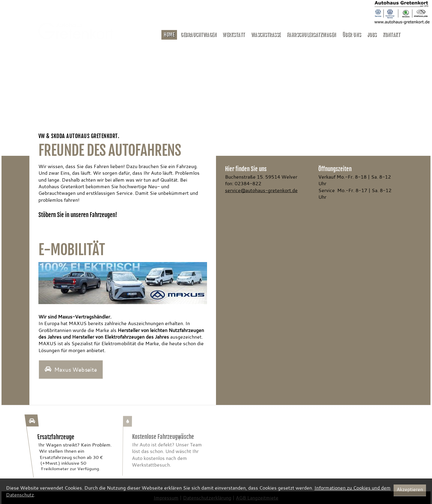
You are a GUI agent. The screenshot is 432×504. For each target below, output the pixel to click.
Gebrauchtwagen (199, 35)
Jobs (372, 35)
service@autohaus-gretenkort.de (261, 190)
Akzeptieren (410, 489)
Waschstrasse (266, 35)
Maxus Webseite (71, 370)
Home (169, 35)
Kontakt (392, 35)
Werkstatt (234, 35)
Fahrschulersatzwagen (312, 35)
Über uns (352, 35)
